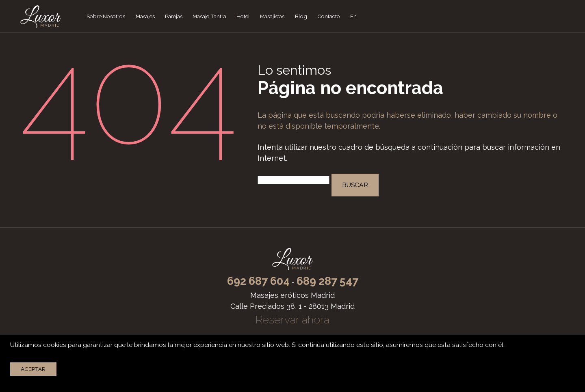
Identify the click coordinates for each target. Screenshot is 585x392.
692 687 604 (258, 281)
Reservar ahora (292, 320)
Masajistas (272, 16)
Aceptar (33, 369)
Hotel (243, 16)
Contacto (329, 16)
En (353, 16)
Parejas (174, 16)
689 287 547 (327, 281)
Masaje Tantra (209, 16)
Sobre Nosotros (106, 16)
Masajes (145, 16)
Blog (301, 16)
